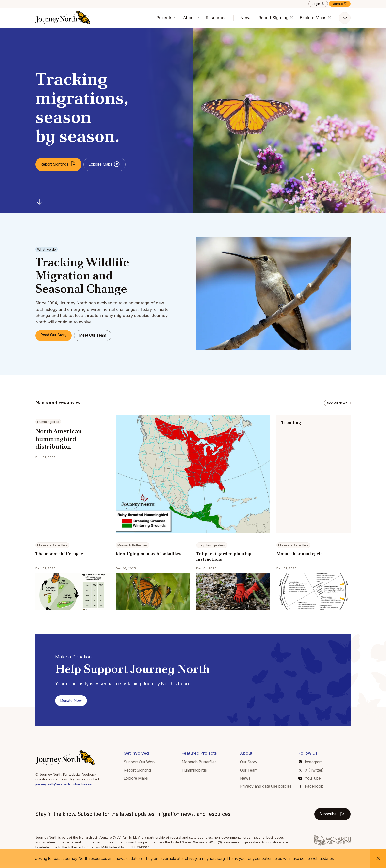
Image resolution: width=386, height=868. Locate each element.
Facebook (311, 788)
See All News (337, 403)
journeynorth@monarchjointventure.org (66, 786)
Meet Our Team (101, 335)
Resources (216, 18)
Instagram (311, 764)
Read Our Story (56, 335)
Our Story (249, 764)
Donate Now (73, 702)
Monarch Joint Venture (97, 840)
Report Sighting (276, 18)
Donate (340, 4)
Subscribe (330, 817)
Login (318, 4)
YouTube (310, 780)
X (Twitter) (311, 772)
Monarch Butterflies (199, 764)
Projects (166, 18)
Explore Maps (315, 18)
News (246, 18)
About (191, 18)
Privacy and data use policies (266, 788)
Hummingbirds (194, 772)
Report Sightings (62, 164)
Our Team (249, 772)
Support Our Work (140, 764)
